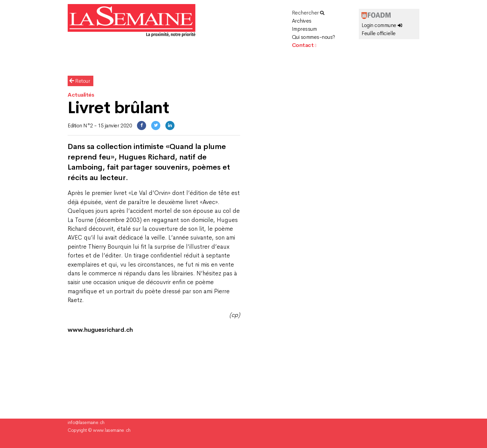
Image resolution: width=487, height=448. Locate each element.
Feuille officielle (378, 33)
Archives (302, 21)
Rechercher (308, 13)
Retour (80, 81)
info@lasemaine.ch (86, 422)
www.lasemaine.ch (112, 430)
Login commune (382, 25)
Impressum (304, 29)
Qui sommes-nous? (314, 37)
